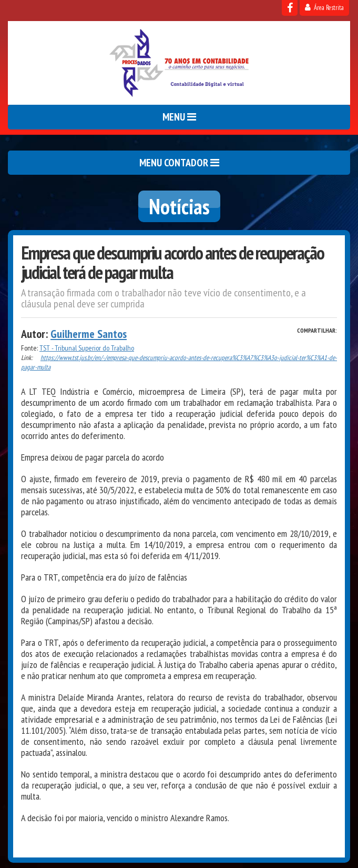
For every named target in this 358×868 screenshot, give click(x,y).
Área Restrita (324, 8)
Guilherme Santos (89, 334)
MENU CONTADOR (179, 163)
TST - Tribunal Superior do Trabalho (87, 348)
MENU (179, 117)
